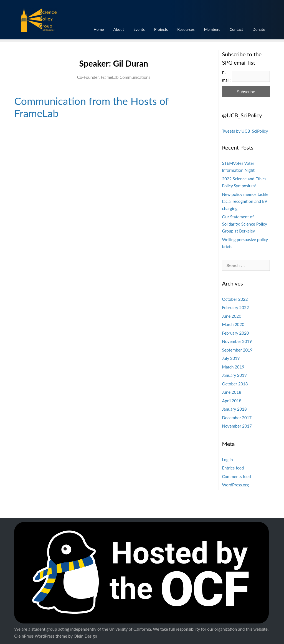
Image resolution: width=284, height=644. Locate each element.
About (119, 29)
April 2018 (232, 401)
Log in (227, 459)
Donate (259, 29)
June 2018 (231, 392)
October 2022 (235, 299)
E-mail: (226, 76)
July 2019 (231, 358)
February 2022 (235, 307)
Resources (186, 29)
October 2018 (235, 384)
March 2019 (233, 367)
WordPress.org (235, 485)
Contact (236, 29)
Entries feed (233, 468)
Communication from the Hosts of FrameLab (91, 107)
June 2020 (231, 316)
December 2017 (237, 418)
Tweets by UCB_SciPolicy (245, 131)
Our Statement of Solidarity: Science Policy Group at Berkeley (244, 224)
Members (212, 29)
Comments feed (236, 476)
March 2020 (233, 324)
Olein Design (86, 636)
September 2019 (237, 350)
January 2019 (234, 375)
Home (99, 29)
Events (139, 29)
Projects (161, 29)
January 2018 (234, 409)
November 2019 (237, 341)
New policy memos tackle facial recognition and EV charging (245, 201)
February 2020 (235, 333)
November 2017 (237, 426)
